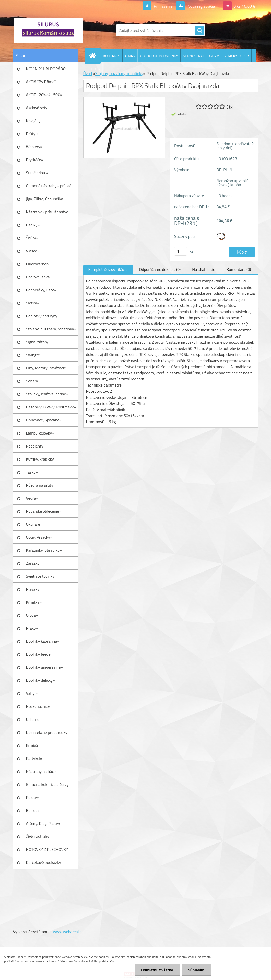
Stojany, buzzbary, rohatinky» (51, 329)
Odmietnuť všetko (157, 970)
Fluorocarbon (37, 264)
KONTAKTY (112, 56)
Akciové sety (37, 108)
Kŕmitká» (34, 602)
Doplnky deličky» (40, 680)
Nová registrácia (201, 6)
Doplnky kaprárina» (43, 641)
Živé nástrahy (38, 836)
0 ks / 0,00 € (244, 6)
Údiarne (33, 719)
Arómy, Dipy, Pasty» (43, 823)
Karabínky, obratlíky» (44, 550)
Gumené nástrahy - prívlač (49, 186)
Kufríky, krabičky (40, 459)
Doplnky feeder (39, 654)
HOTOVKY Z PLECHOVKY (47, 849)
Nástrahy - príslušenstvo (47, 212)
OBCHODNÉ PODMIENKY (159, 56)
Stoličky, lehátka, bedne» (47, 394)
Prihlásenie (163, 6)
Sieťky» (33, 303)
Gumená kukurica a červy (47, 784)
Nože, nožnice (38, 706)
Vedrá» (32, 498)
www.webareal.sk (68, 932)
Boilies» (33, 810)
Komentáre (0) (239, 269)
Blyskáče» (35, 160)
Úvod (88, 73)
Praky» (32, 628)
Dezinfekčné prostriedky (47, 732)
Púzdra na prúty (40, 485)
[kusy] (181, 251)
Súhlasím (196, 970)
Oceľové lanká (38, 277)
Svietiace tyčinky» (41, 576)
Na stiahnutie (204, 269)
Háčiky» (33, 225)
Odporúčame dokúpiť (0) (160, 269)
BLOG (96, 69)
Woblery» (34, 147)
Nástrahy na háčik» (43, 771)
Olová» (32, 615)
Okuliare (33, 524)
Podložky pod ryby (42, 316)
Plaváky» (34, 589)
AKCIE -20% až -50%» (44, 95)
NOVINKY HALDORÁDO (46, 69)
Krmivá (32, 745)
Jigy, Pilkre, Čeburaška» (46, 199)
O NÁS (130, 56)
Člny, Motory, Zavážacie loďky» (46, 370)
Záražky (33, 563)
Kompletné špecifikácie (108, 269)
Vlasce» (33, 251)
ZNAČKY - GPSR (237, 56)
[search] (199, 31)
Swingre (33, 355)
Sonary (32, 381)
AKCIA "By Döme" (41, 82)
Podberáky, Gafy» (41, 290)
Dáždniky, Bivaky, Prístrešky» (51, 407)
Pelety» (33, 797)
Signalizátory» (38, 342)
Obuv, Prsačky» (39, 537)
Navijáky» (34, 121)
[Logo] (48, 30)
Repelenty (35, 446)
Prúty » (32, 134)
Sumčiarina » (37, 173)
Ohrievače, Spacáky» (44, 420)
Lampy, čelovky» (40, 433)
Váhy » (32, 693)
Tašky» (32, 472)
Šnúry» (32, 238)
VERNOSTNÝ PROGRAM (201, 56)
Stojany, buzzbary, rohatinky (119, 73)
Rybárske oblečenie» (44, 511)
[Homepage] (95, 56)
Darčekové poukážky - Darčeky (45, 864)
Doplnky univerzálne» (44, 667)
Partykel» (34, 758)
